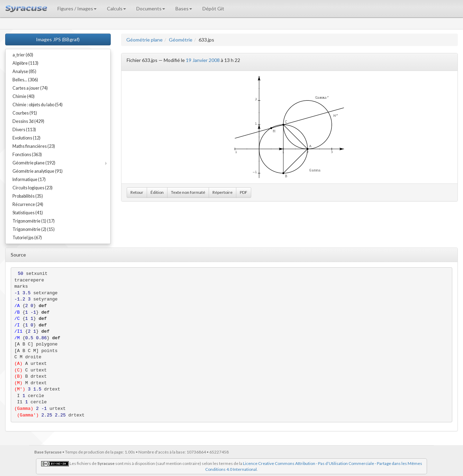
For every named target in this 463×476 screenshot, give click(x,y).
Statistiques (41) (28, 213)
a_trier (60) (23, 55)
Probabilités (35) (28, 196)
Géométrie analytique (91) (38, 171)
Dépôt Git (213, 8)
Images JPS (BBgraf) (58, 39)
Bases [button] (184, 8)
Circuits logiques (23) (33, 188)
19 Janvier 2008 (203, 60)
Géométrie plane (144, 40)
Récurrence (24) (28, 204)
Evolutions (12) (26, 138)
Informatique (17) (29, 179)
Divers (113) (24, 130)
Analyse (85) (24, 71)
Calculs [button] (116, 8)
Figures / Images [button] (77, 8)
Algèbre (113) (25, 63)
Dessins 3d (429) (28, 121)
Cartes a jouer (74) (30, 88)
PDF (244, 192)
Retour (137, 192)
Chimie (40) (24, 96)
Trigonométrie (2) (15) (34, 229)
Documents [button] (151, 8)
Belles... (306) (25, 80)
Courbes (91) (25, 113)
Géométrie (181, 40)
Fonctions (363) (27, 155)
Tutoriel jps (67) (27, 238)
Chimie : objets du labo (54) (38, 105)
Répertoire (223, 192)
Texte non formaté (188, 192)
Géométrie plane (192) (34, 163)
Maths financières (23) (34, 146)
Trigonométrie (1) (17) (34, 221)
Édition (157, 192)
